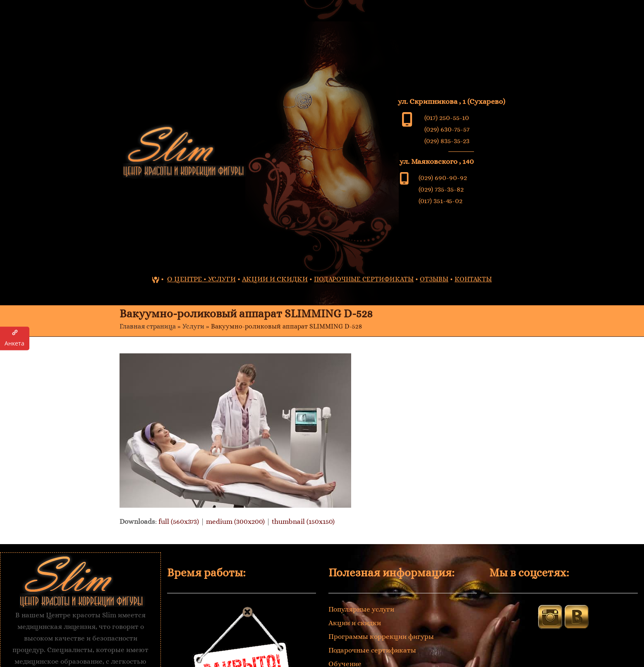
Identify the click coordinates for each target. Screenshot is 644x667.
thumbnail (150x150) (303, 522)
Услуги (193, 326)
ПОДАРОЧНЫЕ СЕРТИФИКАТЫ (364, 279)
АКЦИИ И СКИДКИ (275, 279)
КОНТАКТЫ (473, 279)
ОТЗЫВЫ (434, 279)
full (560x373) (179, 522)
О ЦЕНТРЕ (184, 279)
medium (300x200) (235, 522)
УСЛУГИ (222, 279)
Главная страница (148, 326)
